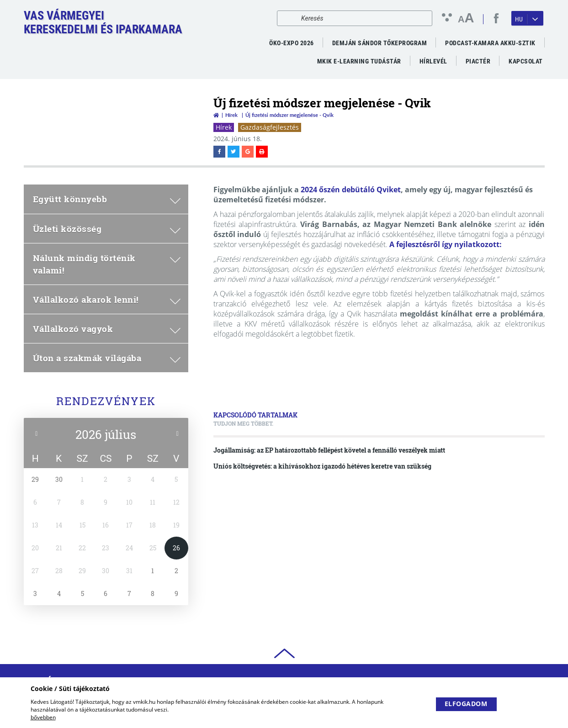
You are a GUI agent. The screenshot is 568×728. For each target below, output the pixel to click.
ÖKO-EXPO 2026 (292, 43)
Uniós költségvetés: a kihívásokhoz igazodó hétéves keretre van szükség (322, 466)
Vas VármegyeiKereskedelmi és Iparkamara (103, 22)
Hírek (231, 115)
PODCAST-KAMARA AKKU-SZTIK (490, 43)
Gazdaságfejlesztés (270, 127)
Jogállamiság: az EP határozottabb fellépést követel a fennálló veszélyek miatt (329, 450)
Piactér (478, 61)
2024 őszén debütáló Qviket (351, 190)
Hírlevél (433, 61)
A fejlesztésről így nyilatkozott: (446, 244)
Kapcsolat (526, 61)
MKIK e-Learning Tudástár (359, 61)
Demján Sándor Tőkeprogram (380, 43)
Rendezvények (106, 401)
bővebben (43, 717)
